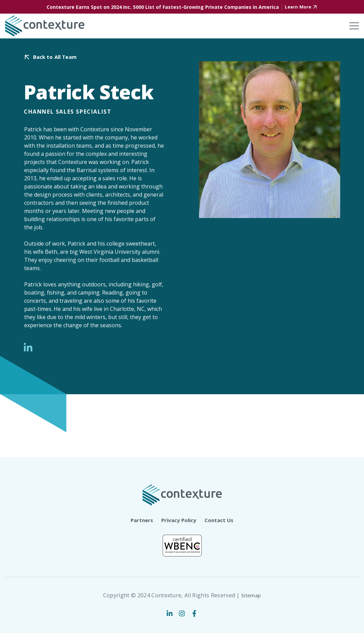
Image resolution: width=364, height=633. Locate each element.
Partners (140, 519)
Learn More (298, 7)
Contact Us (221, 519)
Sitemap (251, 595)
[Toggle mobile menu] (354, 26)
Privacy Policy (179, 519)
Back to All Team (57, 57)
